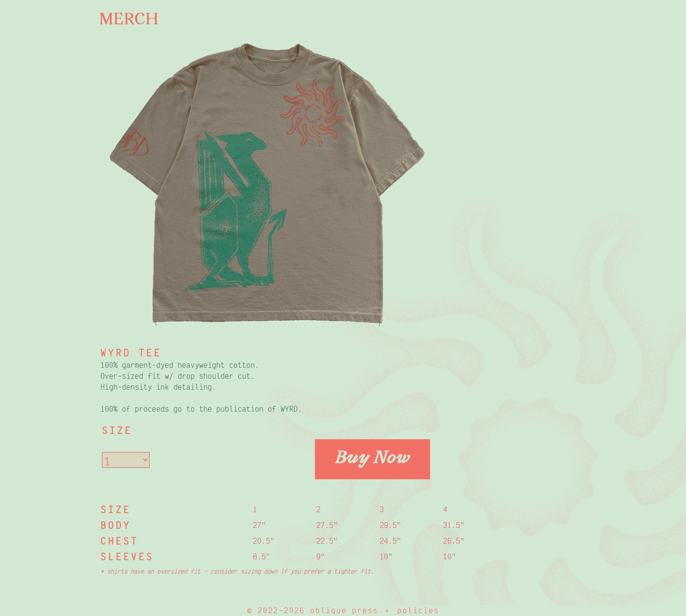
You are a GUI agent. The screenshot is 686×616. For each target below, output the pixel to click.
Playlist (38, 170)
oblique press (344, 610)
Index (31, 25)
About (44, 50)
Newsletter (50, 145)
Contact (39, 196)
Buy (36, 74)
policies (418, 610)
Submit (50, 97)
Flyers (34, 120)
